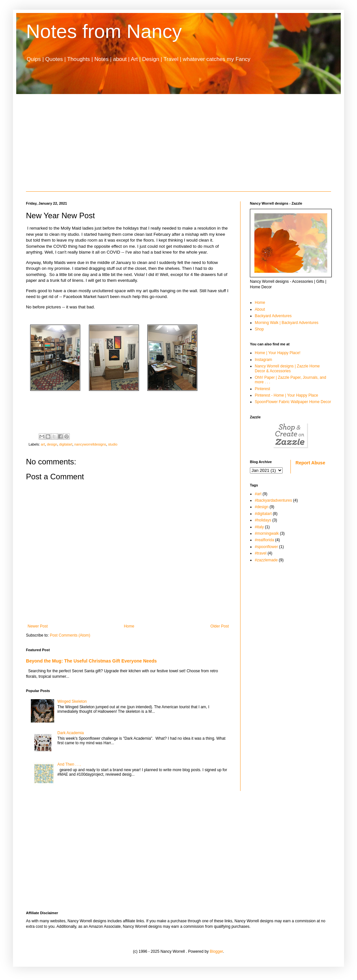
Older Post (220, 626)
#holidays (263, 520)
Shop (259, 329)
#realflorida (264, 540)
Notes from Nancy (104, 31)
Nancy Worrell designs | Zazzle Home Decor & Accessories (287, 368)
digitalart (66, 444)
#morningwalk (267, 533)
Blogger (216, 951)
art (43, 444)
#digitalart (263, 514)
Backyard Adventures (273, 316)
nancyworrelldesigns (90, 444)
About (260, 309)
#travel (261, 553)
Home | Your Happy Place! (278, 353)
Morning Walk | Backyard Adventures (287, 323)
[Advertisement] (178, 143)
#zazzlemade (266, 560)
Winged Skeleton (72, 701)
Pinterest (262, 389)
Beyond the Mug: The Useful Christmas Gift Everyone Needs (91, 661)
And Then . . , (69, 764)
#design (262, 507)
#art (258, 494)
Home (129, 626)
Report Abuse (310, 463)
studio (113, 444)
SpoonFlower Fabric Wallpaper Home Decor (293, 402)
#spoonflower (266, 547)
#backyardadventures (273, 500)
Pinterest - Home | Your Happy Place (286, 395)
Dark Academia (71, 733)
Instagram (263, 360)
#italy (259, 527)
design (52, 444)
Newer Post (38, 626)
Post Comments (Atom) (70, 635)
